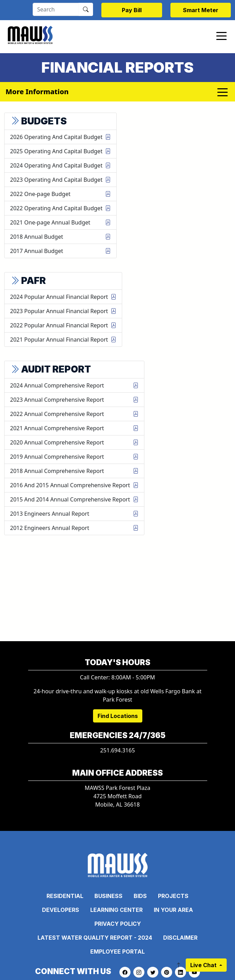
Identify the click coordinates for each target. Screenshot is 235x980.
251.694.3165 (117, 750)
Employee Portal (117, 952)
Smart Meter (201, 10)
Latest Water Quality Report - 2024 (95, 938)
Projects (173, 896)
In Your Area (173, 910)
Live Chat (204, 965)
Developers (61, 910)
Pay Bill (132, 10)
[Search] (56, 9)
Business (108, 896)
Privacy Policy (118, 924)
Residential (65, 896)
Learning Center (116, 910)
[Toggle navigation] (221, 35)
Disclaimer (180, 938)
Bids (140, 896)
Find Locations (118, 716)
